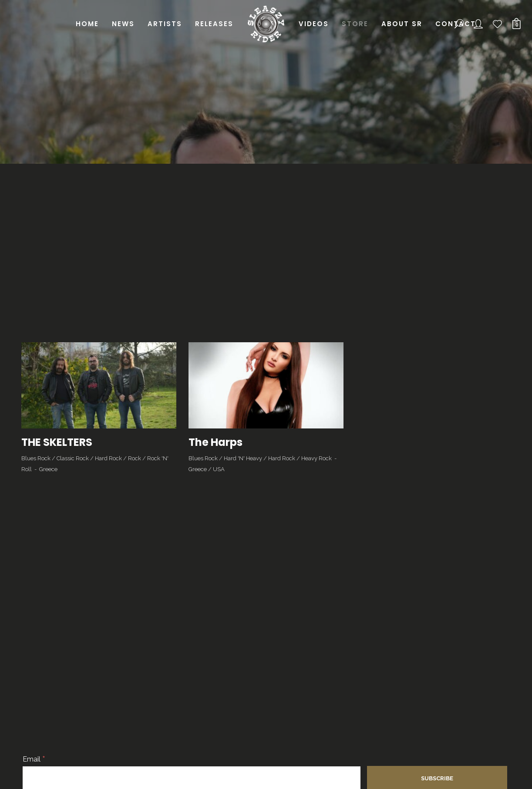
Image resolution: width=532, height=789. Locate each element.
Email (34, 759)
